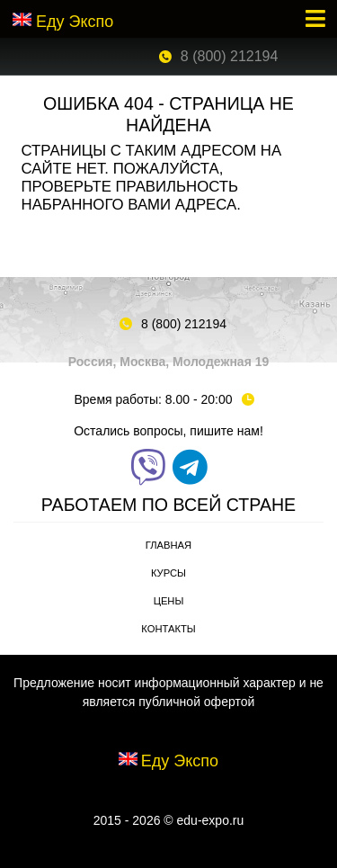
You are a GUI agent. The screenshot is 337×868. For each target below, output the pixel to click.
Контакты (168, 629)
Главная (168, 545)
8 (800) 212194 (230, 56)
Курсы (168, 573)
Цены (169, 601)
